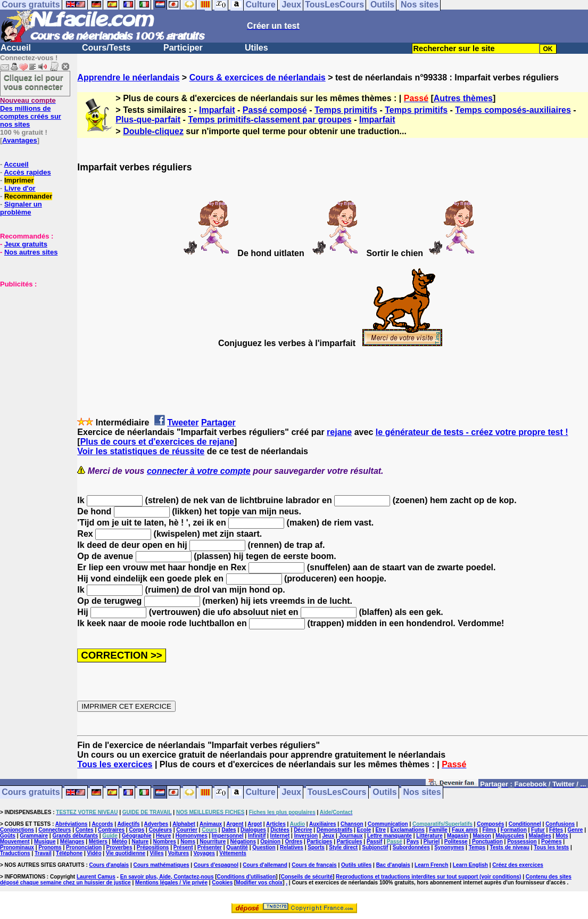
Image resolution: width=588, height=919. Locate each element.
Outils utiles (356, 865)
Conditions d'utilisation (247, 877)
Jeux (291, 793)
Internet (280, 836)
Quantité (237, 847)
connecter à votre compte (199, 471)
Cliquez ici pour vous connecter (34, 82)
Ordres (293, 842)
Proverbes (119, 847)
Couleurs (160, 830)
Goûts (8, 836)
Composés (490, 824)
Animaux (211, 824)
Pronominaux (17, 847)
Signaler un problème (21, 208)
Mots (562, 836)
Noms (188, 842)
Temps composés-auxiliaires (513, 110)
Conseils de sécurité (307, 877)
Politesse (456, 842)
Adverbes (156, 824)
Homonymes (192, 836)
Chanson (352, 824)
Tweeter (183, 422)
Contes (85, 830)
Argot (255, 824)
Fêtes (556, 830)
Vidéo (94, 853)
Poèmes (551, 842)
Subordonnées (411, 847)
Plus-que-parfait (148, 120)
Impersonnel (227, 836)
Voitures (179, 853)
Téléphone (69, 853)
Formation (514, 830)
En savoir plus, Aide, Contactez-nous (167, 877)
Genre (575, 830)
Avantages (19, 140)
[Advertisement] (32, 341)
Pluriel (432, 842)
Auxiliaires (323, 824)
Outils (384, 793)
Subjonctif (375, 847)
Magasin (458, 836)
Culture (261, 793)
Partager (218, 422)
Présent (183, 847)
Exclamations (407, 830)
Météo (119, 842)
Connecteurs (55, 830)
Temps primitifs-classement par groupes (270, 120)
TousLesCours (337, 793)
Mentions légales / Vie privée (171, 883)
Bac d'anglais (393, 865)
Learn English (470, 865)
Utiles (256, 48)
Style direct (343, 847)
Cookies (222, 883)
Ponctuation (487, 842)
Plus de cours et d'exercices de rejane (157, 442)
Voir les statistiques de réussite (141, 451)
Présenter (210, 847)
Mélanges (72, 842)
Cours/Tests (106, 48)
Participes (320, 842)
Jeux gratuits (26, 244)
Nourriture (213, 842)
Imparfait (217, 110)
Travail (43, 853)
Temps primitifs (346, 110)
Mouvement (15, 842)
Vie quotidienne (126, 853)
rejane (339, 432)
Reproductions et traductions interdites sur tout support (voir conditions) (428, 877)
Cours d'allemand (265, 865)
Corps (136, 830)
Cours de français (314, 865)
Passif (374, 842)
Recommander (28, 196)
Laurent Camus (96, 877)
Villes (157, 853)
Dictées (280, 830)
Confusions (560, 824)
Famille (438, 830)
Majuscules (510, 836)
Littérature (429, 836)
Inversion (306, 836)
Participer (183, 48)
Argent (235, 824)
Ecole (364, 830)
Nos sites (422, 793)
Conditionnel (525, 824)
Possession (522, 842)
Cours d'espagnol (216, 865)
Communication (388, 824)
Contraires (111, 830)
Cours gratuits (31, 793)
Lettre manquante (390, 836)
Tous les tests (551, 847)
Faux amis (465, 830)
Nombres (164, 842)
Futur (538, 830)
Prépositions (153, 847)
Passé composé (275, 110)
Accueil (16, 48)
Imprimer (19, 180)
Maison (482, 836)
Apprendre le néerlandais (128, 77)
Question (264, 847)
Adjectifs (128, 824)
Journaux (351, 836)
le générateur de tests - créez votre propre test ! (472, 432)
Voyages (204, 853)
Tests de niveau (510, 847)
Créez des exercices (518, 865)
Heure (163, 836)
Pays (413, 842)
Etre (381, 830)
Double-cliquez (153, 131)
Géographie (137, 836)
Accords (102, 824)
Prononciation (84, 847)
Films (489, 830)
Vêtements (233, 853)
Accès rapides (27, 172)
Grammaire (34, 836)
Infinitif (257, 836)
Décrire (303, 830)
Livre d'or (20, 188)
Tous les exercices (115, 764)
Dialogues (253, 830)
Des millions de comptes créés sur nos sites (31, 112)
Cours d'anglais (109, 865)
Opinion (270, 842)
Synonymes (449, 847)
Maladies (540, 836)
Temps (477, 847)
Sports (316, 847)
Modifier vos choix (259, 883)
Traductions (15, 853)
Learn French (431, 865)
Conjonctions (17, 830)
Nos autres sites (31, 252)
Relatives (292, 847)
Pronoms (50, 847)
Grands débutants (75, 836)
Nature (140, 842)
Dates (229, 830)
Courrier (187, 830)
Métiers (98, 842)
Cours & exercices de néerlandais (258, 77)
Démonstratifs (334, 830)
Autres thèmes (463, 98)
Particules (350, 842)
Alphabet (184, 824)
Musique (45, 842)
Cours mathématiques (162, 865)
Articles (276, 824)
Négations (243, 842)
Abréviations (72, 824)
